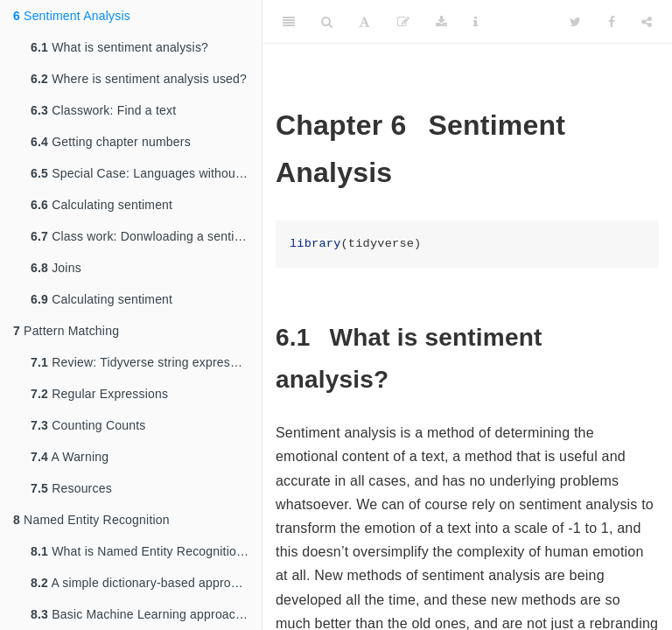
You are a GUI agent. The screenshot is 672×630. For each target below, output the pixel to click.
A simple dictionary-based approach (141, 583)
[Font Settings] (364, 22)
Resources (71, 488)
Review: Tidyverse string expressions (145, 362)
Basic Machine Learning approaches (143, 614)
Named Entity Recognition (91, 520)
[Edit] (403, 22)
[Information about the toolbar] (476, 22)
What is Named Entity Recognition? (140, 551)
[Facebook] (612, 22)
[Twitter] (575, 22)
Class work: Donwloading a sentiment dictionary (146, 236)
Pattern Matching (66, 331)
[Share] (647, 22)
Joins (56, 268)
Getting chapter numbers (111, 142)
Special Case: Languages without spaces (146, 173)
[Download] (441, 22)
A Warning (70, 457)
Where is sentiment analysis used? (139, 79)
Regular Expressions (99, 394)
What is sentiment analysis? (119, 47)
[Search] (327, 22)
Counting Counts (88, 425)
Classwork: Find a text (103, 110)
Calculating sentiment (101, 205)
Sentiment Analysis (72, 16)
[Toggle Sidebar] (289, 22)
